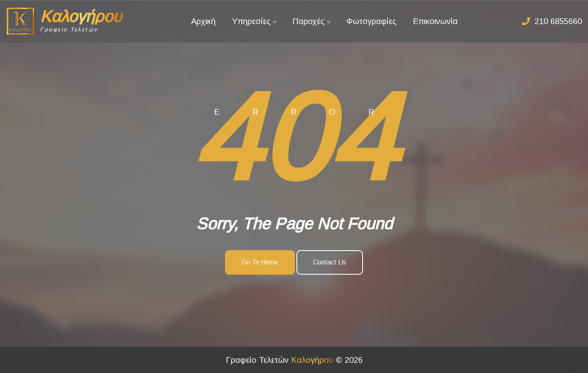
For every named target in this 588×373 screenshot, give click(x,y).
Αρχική (203, 21)
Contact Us (330, 262)
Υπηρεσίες (251, 21)
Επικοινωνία (435, 21)
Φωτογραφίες (371, 21)
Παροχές (308, 21)
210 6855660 (558, 21)
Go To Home (260, 262)
